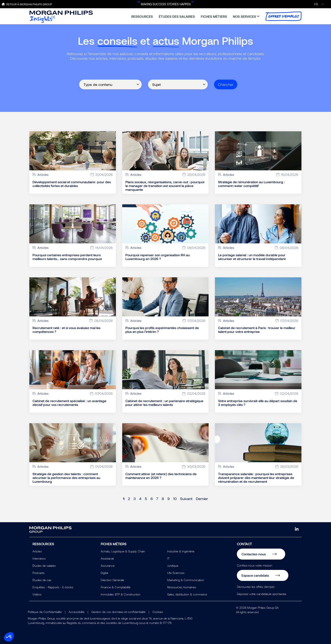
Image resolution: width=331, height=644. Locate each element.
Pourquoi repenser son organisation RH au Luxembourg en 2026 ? (158, 257)
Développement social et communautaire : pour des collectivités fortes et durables (72, 184)
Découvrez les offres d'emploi (256, 587)
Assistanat (107, 558)
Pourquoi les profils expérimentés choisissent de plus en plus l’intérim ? (162, 330)
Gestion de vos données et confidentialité (118, 612)
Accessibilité (77, 612)
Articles (37, 551)
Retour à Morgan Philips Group (29, 4)
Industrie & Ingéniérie (181, 551)
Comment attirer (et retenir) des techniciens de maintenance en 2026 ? (161, 476)
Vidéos (37, 594)
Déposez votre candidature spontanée (262, 594)
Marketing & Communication (186, 580)
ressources (142, 16)
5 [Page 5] (146, 499)
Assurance (108, 566)
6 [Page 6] (152, 499)
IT (168, 558)
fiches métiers (214, 16)
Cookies (158, 612)
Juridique (173, 566)
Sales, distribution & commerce (187, 594)
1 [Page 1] (124, 499)
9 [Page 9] (169, 499)
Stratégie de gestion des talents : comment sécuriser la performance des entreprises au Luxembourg (66, 478)
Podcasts (39, 573)
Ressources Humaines (182, 587)
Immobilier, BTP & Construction (121, 594)
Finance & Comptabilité (116, 587)
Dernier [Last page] (202, 499)
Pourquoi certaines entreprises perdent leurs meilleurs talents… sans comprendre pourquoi (67, 257)
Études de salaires (44, 566)
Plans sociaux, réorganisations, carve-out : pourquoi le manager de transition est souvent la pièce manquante (165, 186)
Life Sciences (176, 573)
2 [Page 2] (129, 499)
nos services (244, 16)
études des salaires (177, 16)
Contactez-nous (254, 554)
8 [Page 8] (163, 499)
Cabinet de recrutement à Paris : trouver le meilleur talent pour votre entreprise (257, 330)
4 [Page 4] (140, 499)
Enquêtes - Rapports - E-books (53, 587)
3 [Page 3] (135, 499)
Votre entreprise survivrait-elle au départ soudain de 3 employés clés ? (258, 403)
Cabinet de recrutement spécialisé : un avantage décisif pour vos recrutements (69, 403)
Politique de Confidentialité (45, 612)
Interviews (39, 558)
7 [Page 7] (157, 499)
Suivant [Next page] (186, 499)
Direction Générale (112, 580)
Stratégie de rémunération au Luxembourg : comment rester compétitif (251, 184)
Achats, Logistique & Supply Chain (123, 551)
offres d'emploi (284, 16)
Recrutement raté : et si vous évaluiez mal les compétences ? (66, 330)
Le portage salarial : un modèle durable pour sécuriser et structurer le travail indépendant (252, 257)
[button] (9, 637)
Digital (104, 573)
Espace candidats (255, 575)
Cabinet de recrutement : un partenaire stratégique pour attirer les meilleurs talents (164, 403)
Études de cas (42, 580)
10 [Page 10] (175, 499)
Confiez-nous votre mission (255, 565)
